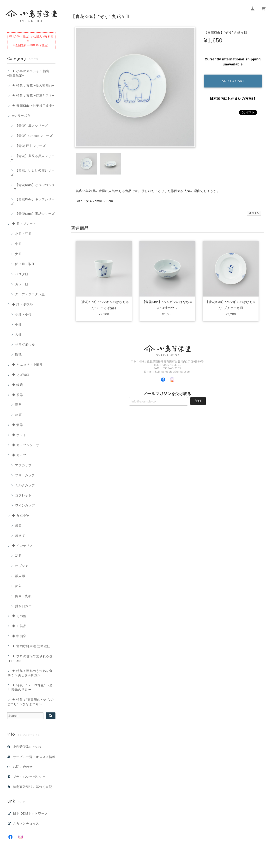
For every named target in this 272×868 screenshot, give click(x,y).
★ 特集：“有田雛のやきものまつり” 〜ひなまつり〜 (30, 702)
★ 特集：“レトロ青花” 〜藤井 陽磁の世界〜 (30, 687)
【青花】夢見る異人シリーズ (33, 158)
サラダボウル (25, 345)
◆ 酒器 (17, 425)
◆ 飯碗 (17, 385)
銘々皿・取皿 (25, 264)
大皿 (18, 254)
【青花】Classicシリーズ (34, 136)
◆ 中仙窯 (19, 636)
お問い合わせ (23, 767)
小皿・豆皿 (23, 234)
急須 (18, 415)
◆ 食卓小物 (21, 516)
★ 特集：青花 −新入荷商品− (33, 85)
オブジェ (22, 566)
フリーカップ (25, 475)
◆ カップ (19, 455)
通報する (254, 213)
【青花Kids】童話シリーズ (35, 214)
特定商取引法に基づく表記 (33, 787)
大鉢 (18, 335)
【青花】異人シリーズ (32, 126)
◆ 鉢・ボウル (22, 304)
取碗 (18, 355)
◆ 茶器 (17, 395)
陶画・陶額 (23, 596)
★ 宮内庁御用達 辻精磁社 (31, 646)
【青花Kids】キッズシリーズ (33, 201)
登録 (198, 401)
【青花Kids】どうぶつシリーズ (33, 187)
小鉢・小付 (23, 314)
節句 (18, 586)
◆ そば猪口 (21, 375)
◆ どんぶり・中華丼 (27, 365)
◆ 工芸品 (19, 626)
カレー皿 (22, 284)
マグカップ (23, 465)
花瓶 (18, 556)
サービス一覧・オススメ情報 (34, 757)
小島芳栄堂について (28, 747)
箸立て (20, 536)
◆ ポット (19, 435)
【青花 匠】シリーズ (30, 146)
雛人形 (20, 576)
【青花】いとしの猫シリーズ (33, 172)
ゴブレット (23, 495)
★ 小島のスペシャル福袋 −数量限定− (28, 73)
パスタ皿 (22, 274)
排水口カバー (25, 606)
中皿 (18, 244)
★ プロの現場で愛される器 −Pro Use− (30, 658)
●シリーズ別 (21, 116)
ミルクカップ (25, 485)
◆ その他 (19, 616)
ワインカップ (25, 505)
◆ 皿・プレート (24, 224)
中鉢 (18, 324)
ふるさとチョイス (26, 824)
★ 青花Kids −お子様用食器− (33, 106)
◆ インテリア (22, 546)
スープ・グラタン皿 (30, 294)
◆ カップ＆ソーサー (27, 445)
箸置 (18, 526)
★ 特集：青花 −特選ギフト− (33, 96)
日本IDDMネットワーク (30, 813)
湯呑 (18, 405)
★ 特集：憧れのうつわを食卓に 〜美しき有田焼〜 (30, 673)
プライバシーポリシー (29, 777)
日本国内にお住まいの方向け (233, 98)
